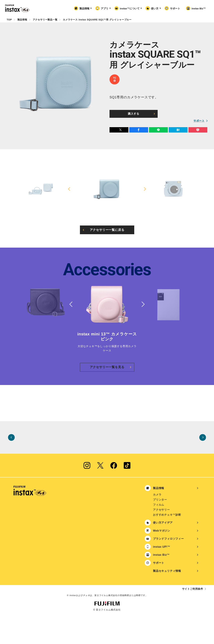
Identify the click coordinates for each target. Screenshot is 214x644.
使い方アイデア (163, 553)
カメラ (157, 525)
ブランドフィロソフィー (168, 569)
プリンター (160, 530)
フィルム (159, 535)
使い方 (155, 8)
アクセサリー (161, 540)
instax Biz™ (199, 8)
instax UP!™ (162, 577)
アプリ (105, 8)
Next (144, 189)
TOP (9, 20)
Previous (70, 189)
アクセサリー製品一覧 (45, 20)
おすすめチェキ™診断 (167, 545)
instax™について (130, 8)
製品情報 (85, 8)
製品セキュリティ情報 (167, 601)
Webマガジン (162, 561)
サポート (175, 8)
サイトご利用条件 (193, 619)
